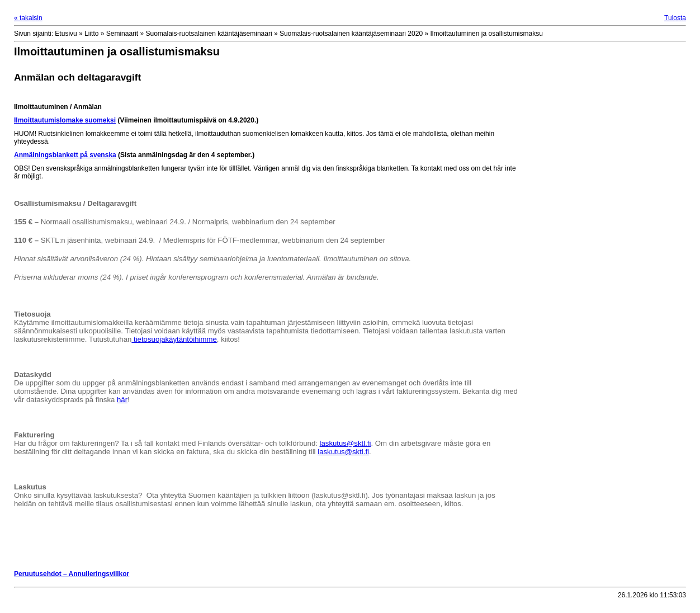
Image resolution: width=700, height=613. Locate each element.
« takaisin (28, 18)
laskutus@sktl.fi (346, 443)
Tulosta (675, 18)
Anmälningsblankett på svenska (65, 155)
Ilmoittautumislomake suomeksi (65, 120)
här (122, 400)
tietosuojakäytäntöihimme (174, 339)
